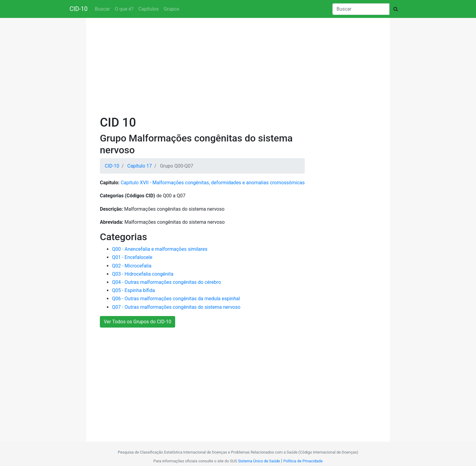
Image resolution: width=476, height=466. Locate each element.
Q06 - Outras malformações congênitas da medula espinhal (176, 299)
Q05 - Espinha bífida (133, 290)
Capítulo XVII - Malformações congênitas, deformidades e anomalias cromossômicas (212, 183)
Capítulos (149, 9)
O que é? (124, 9)
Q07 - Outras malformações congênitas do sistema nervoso (176, 307)
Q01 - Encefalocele (132, 257)
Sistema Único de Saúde (259, 461)
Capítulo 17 (139, 166)
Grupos (172, 9)
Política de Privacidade (303, 461)
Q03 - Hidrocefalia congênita (143, 274)
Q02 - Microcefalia (132, 266)
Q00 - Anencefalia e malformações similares (160, 249)
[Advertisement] (238, 68)
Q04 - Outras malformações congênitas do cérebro (167, 282)
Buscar (103, 9)
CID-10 (79, 9)
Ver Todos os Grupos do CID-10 (138, 322)
